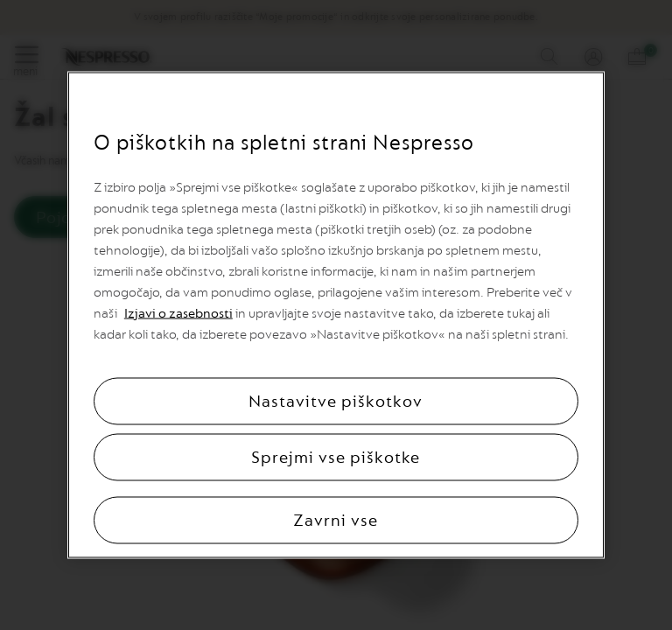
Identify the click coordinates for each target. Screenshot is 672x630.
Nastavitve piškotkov (336, 402)
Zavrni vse (336, 521)
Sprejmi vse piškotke (336, 458)
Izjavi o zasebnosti (178, 314)
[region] (336, 315)
